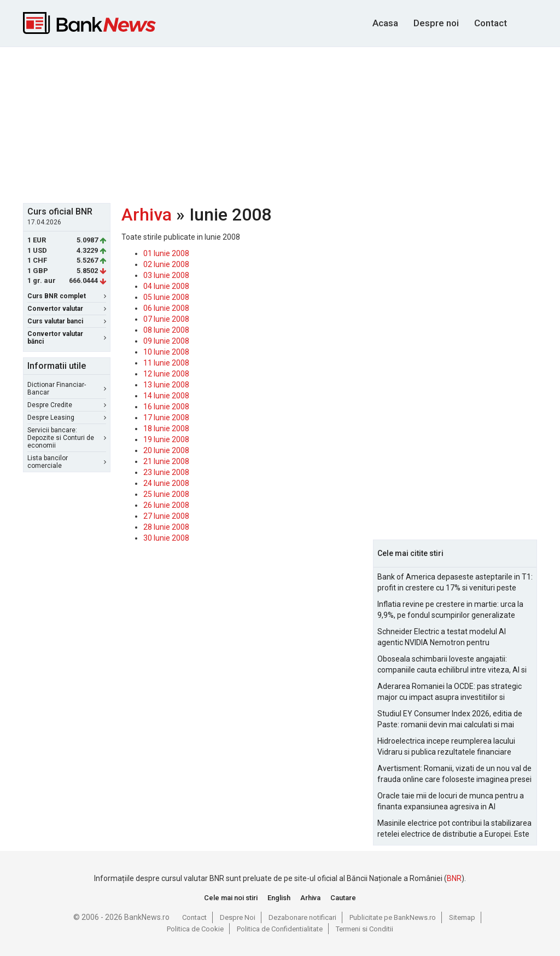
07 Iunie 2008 (166, 319)
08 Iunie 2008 (166, 330)
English (279, 898)
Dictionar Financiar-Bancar (67, 389)
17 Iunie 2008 (166, 418)
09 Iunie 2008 (166, 341)
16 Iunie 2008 (166, 407)
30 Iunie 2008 (166, 538)
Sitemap (462, 917)
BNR (454, 878)
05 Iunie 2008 (166, 297)
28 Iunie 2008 (166, 527)
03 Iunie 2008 (166, 275)
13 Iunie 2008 (166, 385)
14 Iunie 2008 (166, 396)
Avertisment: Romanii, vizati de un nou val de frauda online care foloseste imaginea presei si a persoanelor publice (454, 774)
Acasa (385, 23)
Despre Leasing (67, 418)
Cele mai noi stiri (231, 898)
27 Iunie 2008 (166, 516)
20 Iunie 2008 (166, 450)
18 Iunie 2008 (166, 428)
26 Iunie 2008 (166, 505)
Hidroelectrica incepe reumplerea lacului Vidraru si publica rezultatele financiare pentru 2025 (446, 747)
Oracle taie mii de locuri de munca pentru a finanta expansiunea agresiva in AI (451, 801)
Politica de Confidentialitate (280, 929)
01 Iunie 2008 (166, 253)
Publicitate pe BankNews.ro (393, 917)
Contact (491, 23)
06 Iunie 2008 (166, 308)
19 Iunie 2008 (166, 439)
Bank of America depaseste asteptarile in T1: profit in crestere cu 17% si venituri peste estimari (455, 583)
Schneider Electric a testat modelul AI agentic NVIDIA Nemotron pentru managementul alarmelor (442, 638)
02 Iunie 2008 (166, 264)
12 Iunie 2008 (166, 374)
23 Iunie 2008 (166, 472)
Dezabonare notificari (302, 917)
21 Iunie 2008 (166, 461)
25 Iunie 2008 (166, 494)
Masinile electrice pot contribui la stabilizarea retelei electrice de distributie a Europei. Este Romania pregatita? (454, 829)
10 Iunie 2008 (166, 352)
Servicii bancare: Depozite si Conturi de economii (67, 438)
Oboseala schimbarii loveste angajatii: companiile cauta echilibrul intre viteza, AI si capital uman (452, 665)
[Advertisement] (288, 124)
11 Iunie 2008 (166, 363)
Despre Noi (238, 917)
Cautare (343, 898)
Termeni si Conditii (364, 929)
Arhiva (147, 215)
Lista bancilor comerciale (67, 462)
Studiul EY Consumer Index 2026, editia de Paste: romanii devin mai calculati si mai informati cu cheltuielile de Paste (450, 720)
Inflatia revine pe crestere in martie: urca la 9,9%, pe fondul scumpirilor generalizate (450, 610)
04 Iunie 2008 (166, 286)
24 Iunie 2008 (166, 483)
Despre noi (436, 23)
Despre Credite (67, 405)
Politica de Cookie (195, 929)
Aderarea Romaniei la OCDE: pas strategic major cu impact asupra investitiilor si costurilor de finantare (450, 692)
